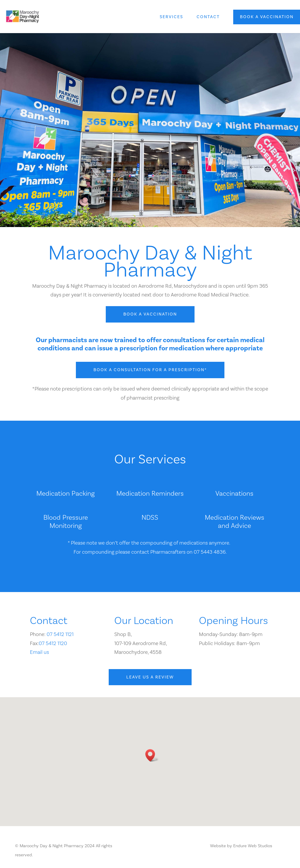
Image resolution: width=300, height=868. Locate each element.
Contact (208, 17)
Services (171, 17)
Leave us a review (150, 677)
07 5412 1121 (60, 634)
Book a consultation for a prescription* (150, 370)
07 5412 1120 (53, 643)
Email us (39, 652)
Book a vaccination (267, 17)
